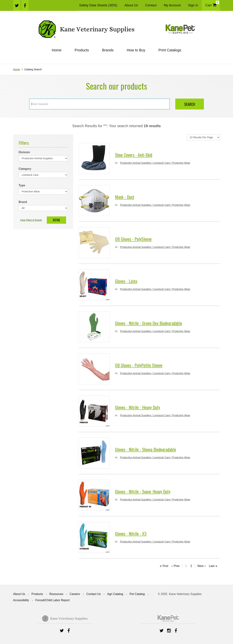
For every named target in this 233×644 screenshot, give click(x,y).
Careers (75, 594)
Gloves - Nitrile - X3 (131, 533)
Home (57, 50)
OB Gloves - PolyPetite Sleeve (139, 365)
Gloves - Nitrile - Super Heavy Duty (143, 491)
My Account (172, 5)
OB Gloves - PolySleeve (133, 239)
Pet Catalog (137, 594)
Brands (108, 50)
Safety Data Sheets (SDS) (98, 5)
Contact (151, 5)
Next (201, 566)
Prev (177, 566)
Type (22, 185)
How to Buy (136, 50)
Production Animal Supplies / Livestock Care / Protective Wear (155, 163)
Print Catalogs (170, 50)
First (165, 566)
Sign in (193, 5)
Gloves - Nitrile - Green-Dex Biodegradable (149, 323)
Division (24, 152)
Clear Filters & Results (31, 220)
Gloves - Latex (126, 281)
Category (25, 169)
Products (82, 50)
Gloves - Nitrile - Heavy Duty (138, 407)
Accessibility (21, 600)
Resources (56, 594)
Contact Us (93, 594)
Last (212, 566)
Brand (23, 202)
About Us (131, 5)
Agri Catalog (115, 594)
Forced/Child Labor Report (53, 600)
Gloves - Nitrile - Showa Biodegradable (146, 449)
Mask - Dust (125, 197)
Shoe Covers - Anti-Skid (134, 155)
